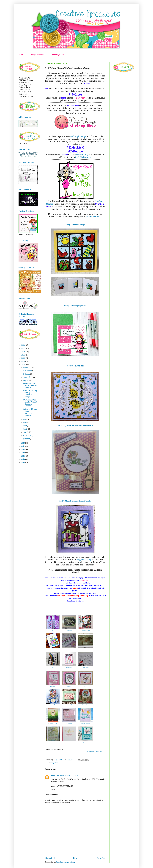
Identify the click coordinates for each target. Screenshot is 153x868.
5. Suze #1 (69, 649)
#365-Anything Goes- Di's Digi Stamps (30, 385)
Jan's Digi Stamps (78, 136)
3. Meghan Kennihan (85, 630)
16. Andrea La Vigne (53, 723)
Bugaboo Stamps (93, 217)
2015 (23, 456)
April (25, 429)
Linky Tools (90, 751)
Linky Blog (99, 751)
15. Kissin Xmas (85, 705)
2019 (23, 443)
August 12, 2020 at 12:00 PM (67, 776)
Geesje (70, 366)
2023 (23, 355)
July (25, 419)
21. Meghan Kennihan (85, 742)
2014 (23, 459)
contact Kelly (79, 98)
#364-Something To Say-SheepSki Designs (30, 394)
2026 (23, 345)
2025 (23, 348)
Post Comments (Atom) (66, 862)
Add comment (52, 795)
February (27, 436)
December (28, 368)
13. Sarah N (53, 705)
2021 (23, 361)
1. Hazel (53, 630)
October (27, 374)
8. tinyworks (69, 668)
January (27, 439)
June (25, 423)
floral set (79, 366)
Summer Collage (78, 225)
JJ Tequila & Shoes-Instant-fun (79, 426)
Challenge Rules (58, 54)
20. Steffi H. (69, 742)
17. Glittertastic (69, 723)
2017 (23, 449)
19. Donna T (53, 742)
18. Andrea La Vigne (85, 723)
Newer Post (50, 858)
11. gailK (69, 686)
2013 (23, 462)
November (28, 371)
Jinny (68, 225)
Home (21, 54)
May (25, 426)
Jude (60, 426)
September (28, 377)
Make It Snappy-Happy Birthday (78, 501)
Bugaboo (55, 763)
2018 (23, 446)
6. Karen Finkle (85, 649)
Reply (53, 789)
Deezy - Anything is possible (75, 306)
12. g (85, 686)
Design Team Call (38, 54)
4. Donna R (53, 649)
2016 (23, 453)
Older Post (101, 858)
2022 (23, 358)
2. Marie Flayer (69, 630)
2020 (23, 365)
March (26, 432)
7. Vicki (53, 668)
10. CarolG (53, 686)
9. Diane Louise (85, 668)
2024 (23, 352)
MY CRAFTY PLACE (65, 786)
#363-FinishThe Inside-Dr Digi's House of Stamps (30, 403)
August (26, 381)
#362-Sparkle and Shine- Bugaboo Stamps (30, 412)
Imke (53, 776)
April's (62, 501)
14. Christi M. (69, 705)
